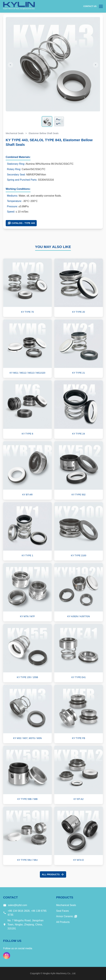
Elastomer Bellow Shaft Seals (44, 133)
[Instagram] (7, 956)
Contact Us (90, 6)
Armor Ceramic (67, 916)
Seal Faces (62, 911)
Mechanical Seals (15, 133)
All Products (53, 874)
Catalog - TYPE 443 (21, 223)
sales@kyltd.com (17, 905)
